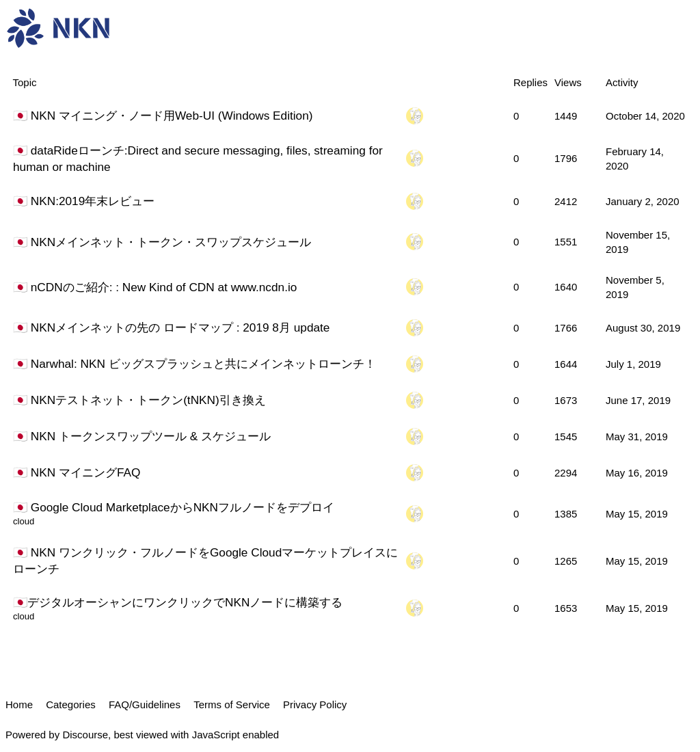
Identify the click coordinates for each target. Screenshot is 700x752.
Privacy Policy (315, 704)
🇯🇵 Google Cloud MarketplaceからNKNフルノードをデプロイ (174, 507)
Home (19, 704)
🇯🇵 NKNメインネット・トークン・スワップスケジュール (162, 242)
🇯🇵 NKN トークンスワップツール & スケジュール (142, 436)
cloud (24, 521)
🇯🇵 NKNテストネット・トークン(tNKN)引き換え (139, 400)
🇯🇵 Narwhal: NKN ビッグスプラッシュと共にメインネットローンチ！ (194, 364)
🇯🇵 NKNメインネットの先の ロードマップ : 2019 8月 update (171, 327)
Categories (71, 704)
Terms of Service (232, 704)
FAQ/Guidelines (145, 704)
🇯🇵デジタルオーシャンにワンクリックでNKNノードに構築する (178, 602)
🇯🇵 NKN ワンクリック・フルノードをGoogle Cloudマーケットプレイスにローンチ (205, 561)
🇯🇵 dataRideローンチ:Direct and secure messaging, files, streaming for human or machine (198, 159)
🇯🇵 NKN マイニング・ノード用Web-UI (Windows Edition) (163, 116)
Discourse (85, 735)
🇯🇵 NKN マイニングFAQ (77, 472)
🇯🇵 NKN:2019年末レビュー (84, 201)
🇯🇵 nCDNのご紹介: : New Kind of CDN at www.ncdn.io (155, 287)
